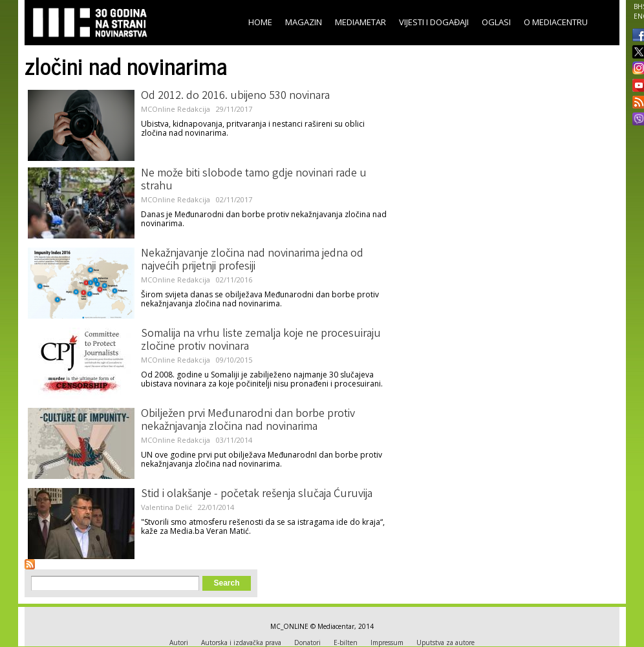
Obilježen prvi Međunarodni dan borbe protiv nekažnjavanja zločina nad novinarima (248, 421)
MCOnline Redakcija (176, 109)
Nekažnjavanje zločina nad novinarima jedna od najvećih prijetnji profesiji (252, 260)
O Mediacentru (556, 22)
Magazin (304, 22)
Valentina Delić (166, 507)
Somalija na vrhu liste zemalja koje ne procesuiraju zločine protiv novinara (261, 341)
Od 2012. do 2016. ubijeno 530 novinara (235, 96)
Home (260, 22)
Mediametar (360, 22)
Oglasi (496, 22)
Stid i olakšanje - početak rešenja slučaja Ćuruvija (257, 494)
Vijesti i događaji (434, 22)
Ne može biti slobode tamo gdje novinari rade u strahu (254, 180)
